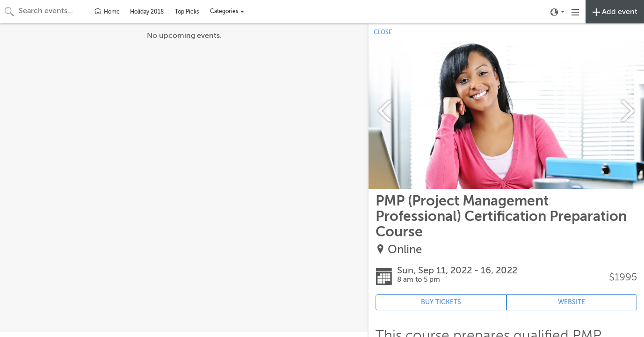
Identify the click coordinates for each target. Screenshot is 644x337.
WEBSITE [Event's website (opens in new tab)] (572, 302)
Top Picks (187, 12)
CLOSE (383, 32)
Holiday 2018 (147, 12)
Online (405, 250)
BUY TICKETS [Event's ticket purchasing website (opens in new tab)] (441, 302)
